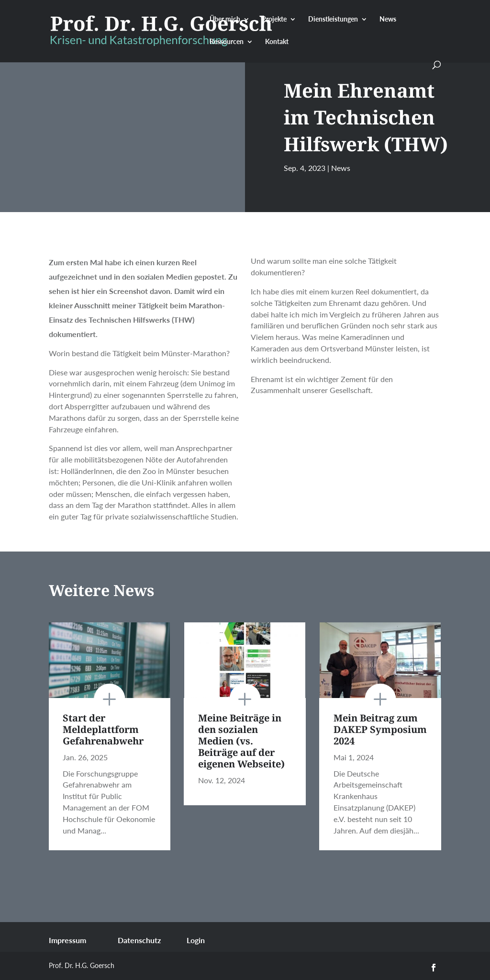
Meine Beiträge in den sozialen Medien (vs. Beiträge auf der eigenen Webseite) (241, 741)
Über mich (225, 19)
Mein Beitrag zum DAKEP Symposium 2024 (380, 729)
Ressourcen (227, 42)
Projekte (274, 19)
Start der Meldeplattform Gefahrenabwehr (103, 729)
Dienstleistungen (333, 19)
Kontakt (277, 42)
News (388, 19)
